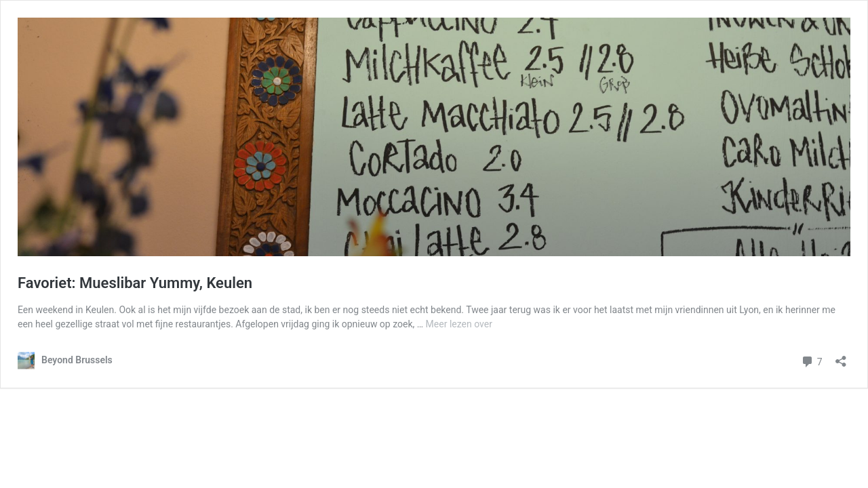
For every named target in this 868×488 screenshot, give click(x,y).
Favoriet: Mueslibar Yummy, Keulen (135, 283)
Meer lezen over (459, 324)
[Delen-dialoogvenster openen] (841, 357)
